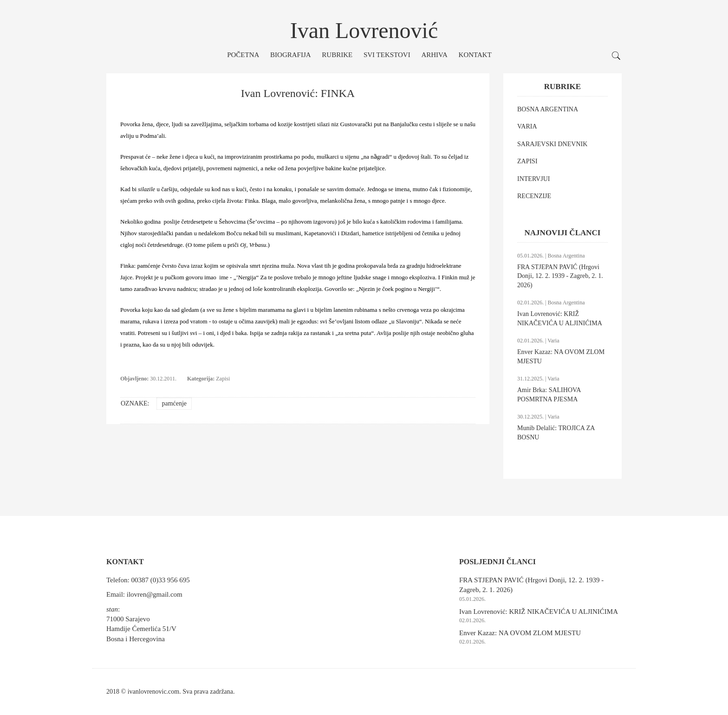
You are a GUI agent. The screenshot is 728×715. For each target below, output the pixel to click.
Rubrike (337, 55)
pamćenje (174, 403)
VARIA (527, 126)
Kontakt (475, 55)
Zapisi (223, 379)
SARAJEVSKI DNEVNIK (552, 144)
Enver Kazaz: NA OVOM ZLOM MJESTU (520, 633)
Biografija (291, 55)
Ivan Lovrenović (364, 30)
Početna (243, 55)
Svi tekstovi (387, 55)
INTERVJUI (533, 179)
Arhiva (434, 55)
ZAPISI (527, 161)
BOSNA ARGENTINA (548, 109)
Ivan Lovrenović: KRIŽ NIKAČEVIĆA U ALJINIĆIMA (539, 612)
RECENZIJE (534, 196)
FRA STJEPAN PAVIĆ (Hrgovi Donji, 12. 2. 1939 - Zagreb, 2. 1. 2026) (560, 276)
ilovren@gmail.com (155, 594)
